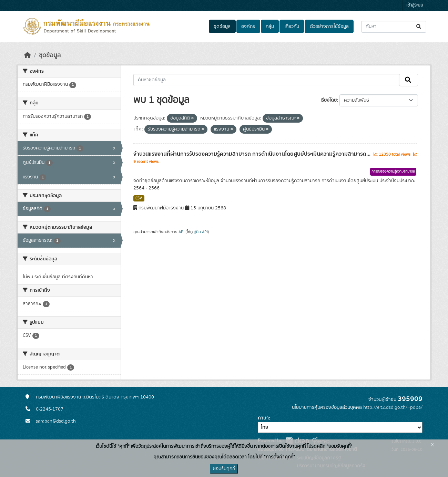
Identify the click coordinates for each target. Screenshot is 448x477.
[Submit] (419, 27)
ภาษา (263, 418)
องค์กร (248, 27)
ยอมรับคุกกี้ (224, 469)
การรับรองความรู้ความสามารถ (393, 172)
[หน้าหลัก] (28, 55)
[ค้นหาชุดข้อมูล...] (394, 27)
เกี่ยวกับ (292, 27)
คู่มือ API (201, 232)
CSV (139, 198)
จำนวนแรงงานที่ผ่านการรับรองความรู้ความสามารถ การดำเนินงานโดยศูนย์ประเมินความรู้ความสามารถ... (253, 154)
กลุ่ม (270, 27)
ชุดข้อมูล (222, 27)
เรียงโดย (329, 100)
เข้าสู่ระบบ (415, 5)
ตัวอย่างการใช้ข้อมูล (329, 27)
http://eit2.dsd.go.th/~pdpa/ (393, 407)
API (181, 232)
